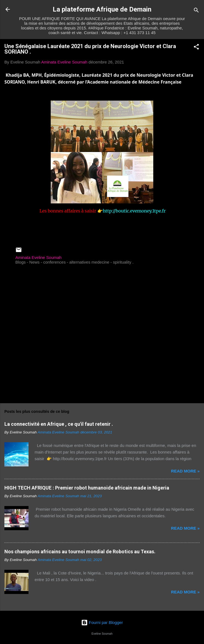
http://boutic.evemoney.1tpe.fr (134, 211)
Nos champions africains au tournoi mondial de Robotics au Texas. (80, 552)
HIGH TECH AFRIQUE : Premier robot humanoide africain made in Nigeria (87, 488)
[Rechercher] (196, 11)
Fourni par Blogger (102, 622)
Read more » (185, 471)
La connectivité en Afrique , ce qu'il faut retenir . (59, 424)
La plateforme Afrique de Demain (102, 9)
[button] (196, 48)
